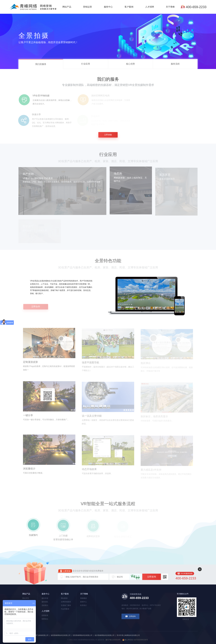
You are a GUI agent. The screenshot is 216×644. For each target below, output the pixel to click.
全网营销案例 (66, 602)
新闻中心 (83, 602)
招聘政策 (45, 615)
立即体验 (108, 135)
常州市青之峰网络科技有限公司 (128, 635)
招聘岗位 (45, 619)
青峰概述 (83, 598)
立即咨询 (152, 577)
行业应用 (86, 64)
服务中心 (108, 7)
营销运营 (87, 7)
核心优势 (130, 64)
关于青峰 (170, 7)
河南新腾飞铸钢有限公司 (39, 635)
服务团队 (45, 602)
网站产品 (67, 7)
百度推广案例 (66, 605)
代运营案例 (65, 609)
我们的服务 (41, 64)
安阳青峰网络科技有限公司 (83, 635)
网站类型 (26, 598)
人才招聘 (150, 7)
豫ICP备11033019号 (113, 640)
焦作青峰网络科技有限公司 (105, 635)
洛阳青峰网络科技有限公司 (61, 635)
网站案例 (64, 598)
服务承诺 (45, 598)
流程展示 (45, 605)
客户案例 (129, 7)
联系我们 (83, 605)
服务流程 (175, 64)
